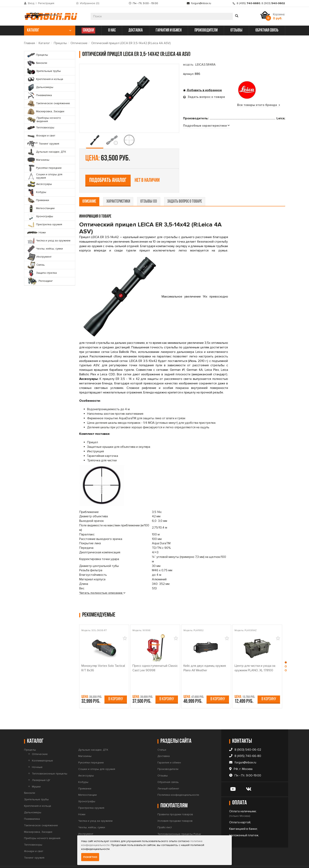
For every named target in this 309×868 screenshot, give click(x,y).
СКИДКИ (88, 30)
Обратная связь (168, 770)
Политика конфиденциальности (178, 783)
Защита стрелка (89, 834)
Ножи (82, 802)
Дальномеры (33, 800)
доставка (136, 30)
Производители (168, 757)
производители (206, 30)
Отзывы (163, 763)
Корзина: (279, 16)
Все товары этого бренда (259, 105)
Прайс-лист (165, 815)
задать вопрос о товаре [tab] (185, 189)
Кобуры (83, 770)
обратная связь (267, 30)
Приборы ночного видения (42, 826)
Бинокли (30, 781)
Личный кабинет (168, 776)
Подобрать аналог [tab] (212, 146)
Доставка (164, 744)
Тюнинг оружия (34, 845)
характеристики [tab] (118, 189)
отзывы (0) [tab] (149, 189)
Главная (29, 43)
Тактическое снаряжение (41, 813)
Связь (82, 828)
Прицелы (60, 43)
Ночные (37, 755)
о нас (112, 30)
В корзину (116, 687)
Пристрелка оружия (91, 796)
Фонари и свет (34, 839)
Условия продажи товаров (175, 808)
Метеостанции (87, 783)
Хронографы (87, 789)
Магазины (85, 744)
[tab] (206, 174)
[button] (286, 651)
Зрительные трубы (36, 787)
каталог (49, 30)
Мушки (36, 774)
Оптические (79, 43)
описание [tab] (89, 189)
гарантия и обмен (169, 30)
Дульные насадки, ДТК (93, 737)
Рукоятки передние (91, 750)
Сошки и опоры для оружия (97, 757)
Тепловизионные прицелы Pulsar (179, 822)
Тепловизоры (33, 832)
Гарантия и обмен (169, 750)
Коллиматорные (42, 748)
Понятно (90, 857)
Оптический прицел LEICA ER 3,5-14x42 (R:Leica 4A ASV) (131, 43)
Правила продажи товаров (175, 802)
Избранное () (90, 3)
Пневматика (32, 806)
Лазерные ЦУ (41, 768)
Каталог (44, 43)
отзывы (236, 30)
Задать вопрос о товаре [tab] (206, 97)
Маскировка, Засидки (38, 819)
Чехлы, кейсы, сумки (92, 815)
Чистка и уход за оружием (95, 808)
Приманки (85, 776)
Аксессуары (86, 763)
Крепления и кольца (38, 794)
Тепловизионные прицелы (50, 761)
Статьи (162, 737)
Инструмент (86, 821)
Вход (31, 3)
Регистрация (46, 3)
